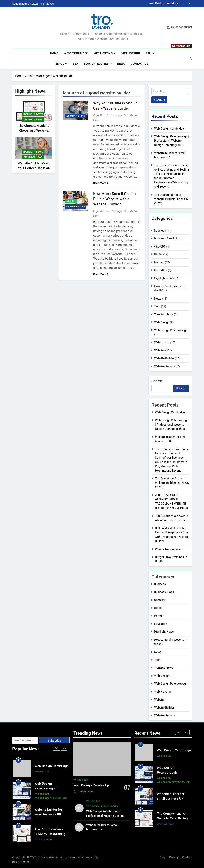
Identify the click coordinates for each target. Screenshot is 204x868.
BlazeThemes (21, 862)
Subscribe (54, 741)
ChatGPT (160, 247)
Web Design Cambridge (164, 4)
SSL (148, 53)
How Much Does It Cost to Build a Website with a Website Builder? (114, 199)
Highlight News (33, 114)
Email (60, 64)
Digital (158, 254)
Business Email (164, 238)
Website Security (165, 366)
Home (54, 53)
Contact (187, 857)
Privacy (174, 857)
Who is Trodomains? (168, 549)
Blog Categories (96, 64)
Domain (159, 262)
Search (157, 381)
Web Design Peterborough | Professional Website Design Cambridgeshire (172, 141)
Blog (163, 857)
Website (71, 201)
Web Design (162, 322)
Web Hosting (103, 53)
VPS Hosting (131, 53)
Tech (157, 306)
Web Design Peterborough (171, 330)
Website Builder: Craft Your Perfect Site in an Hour (34, 168)
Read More (101, 183)
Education (161, 270)
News (121, 64)
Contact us (139, 64)
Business (160, 231)
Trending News (33, 120)
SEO (75, 64)
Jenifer (100, 115)
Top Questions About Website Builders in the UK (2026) (171, 199)
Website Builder (76, 53)
